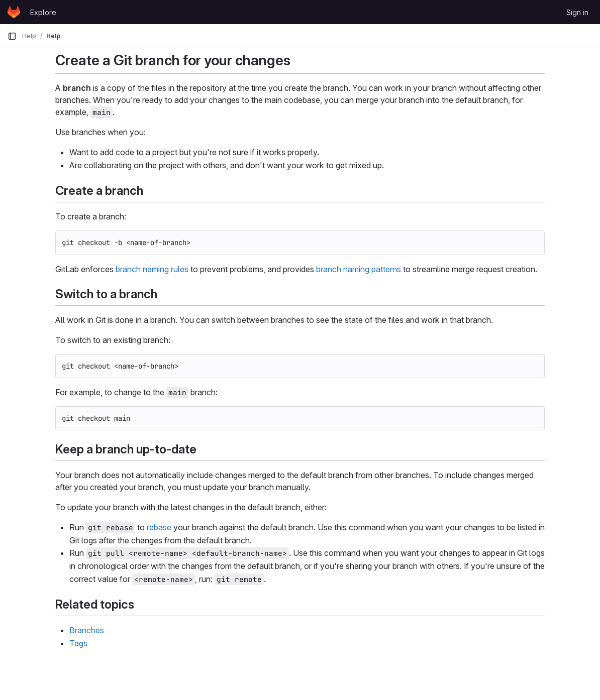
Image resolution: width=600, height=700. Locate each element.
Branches (87, 630)
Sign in (577, 12)
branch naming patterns (359, 269)
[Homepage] (14, 12)
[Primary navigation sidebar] (12, 36)
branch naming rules (152, 269)
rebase (159, 527)
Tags (78, 643)
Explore (43, 12)
